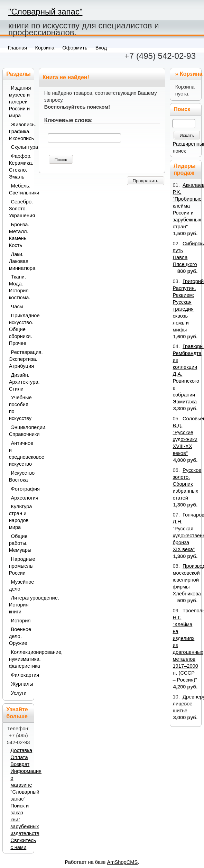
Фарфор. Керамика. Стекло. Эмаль (20, 166)
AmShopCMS (123, 862)
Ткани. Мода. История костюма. (20, 287)
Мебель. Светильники (20, 189)
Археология (21, 498)
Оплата (19, 757)
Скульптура (21, 147)
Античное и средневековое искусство (20, 454)
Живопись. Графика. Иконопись (20, 131)
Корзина (191, 74)
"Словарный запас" (45, 12)
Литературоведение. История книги (20, 605)
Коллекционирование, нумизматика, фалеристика (20, 659)
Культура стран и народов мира (20, 517)
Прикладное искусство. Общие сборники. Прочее (20, 329)
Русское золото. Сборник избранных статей (187, 484)
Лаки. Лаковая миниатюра (20, 261)
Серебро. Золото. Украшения (20, 209)
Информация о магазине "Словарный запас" (26, 785)
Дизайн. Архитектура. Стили (20, 382)
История (21, 621)
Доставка (21, 750)
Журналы (21, 684)
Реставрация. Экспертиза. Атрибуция (20, 359)
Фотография (21, 489)
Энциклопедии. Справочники (20, 431)
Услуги (19, 693)
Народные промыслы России (20, 566)
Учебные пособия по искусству (20, 408)
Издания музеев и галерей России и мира (20, 102)
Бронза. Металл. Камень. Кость (19, 235)
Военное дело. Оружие (20, 636)
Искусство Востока (20, 476)
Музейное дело (20, 585)
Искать (187, 135)
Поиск (61, 160)
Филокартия (21, 675)
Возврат (20, 764)
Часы (17, 307)
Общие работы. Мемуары (20, 543)
